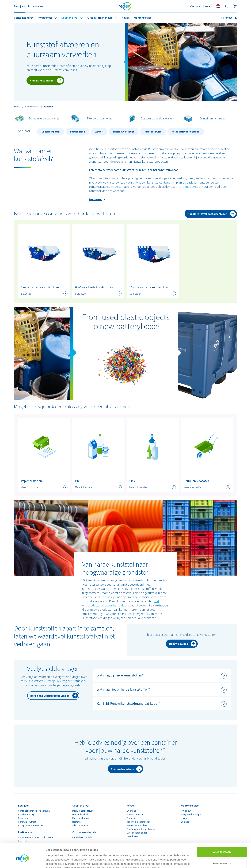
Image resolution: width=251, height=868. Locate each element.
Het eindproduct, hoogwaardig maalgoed (121, 603)
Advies (126, 18)
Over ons (195, 6)
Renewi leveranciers (137, 825)
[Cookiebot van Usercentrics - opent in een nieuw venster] (23, 861)
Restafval (77, 822)
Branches (23, 818)
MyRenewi (227, 18)
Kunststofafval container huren (208, 214)
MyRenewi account (124, 132)
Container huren (24, 18)
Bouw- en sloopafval (83, 811)
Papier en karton (81, 818)
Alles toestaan (222, 836)
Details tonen (54, 861)
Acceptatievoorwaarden (186, 132)
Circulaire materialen (100, 18)
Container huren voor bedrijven (34, 811)
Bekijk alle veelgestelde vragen (50, 696)
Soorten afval (70, 18)
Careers (208, 6)
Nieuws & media (135, 814)
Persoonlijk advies (122, 769)
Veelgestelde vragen (191, 814)
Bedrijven (19, 6)
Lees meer (95, 199)
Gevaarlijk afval (80, 814)
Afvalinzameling (26, 814)
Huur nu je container (42, 80)
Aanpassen (222, 847)
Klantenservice (142, 18)
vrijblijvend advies (187, 187)
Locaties (185, 818)
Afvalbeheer (45, 18)
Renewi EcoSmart (27, 822)
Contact (185, 822)
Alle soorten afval (81, 825)
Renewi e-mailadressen (138, 822)
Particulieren (35, 6)
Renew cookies (178, 644)
